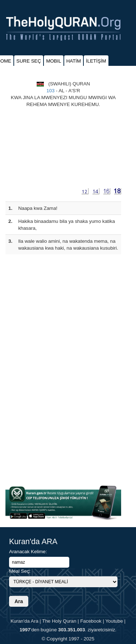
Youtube (114, 621)
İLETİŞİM (96, 61)
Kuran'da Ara (24, 621)
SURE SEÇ (29, 61)
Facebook (91, 621)
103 (50, 91)
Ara (19, 601)
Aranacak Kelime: (28, 552)
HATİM (74, 61)
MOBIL (53, 61)
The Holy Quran (59, 621)
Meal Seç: (20, 571)
